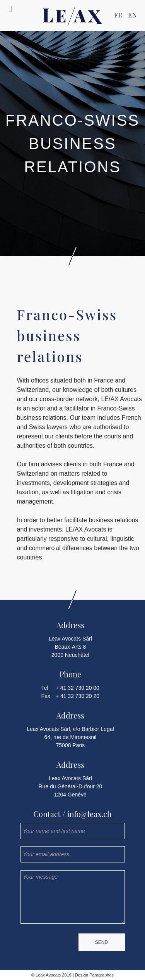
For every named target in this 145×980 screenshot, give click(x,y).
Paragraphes (101, 975)
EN (132, 15)
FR (118, 15)
